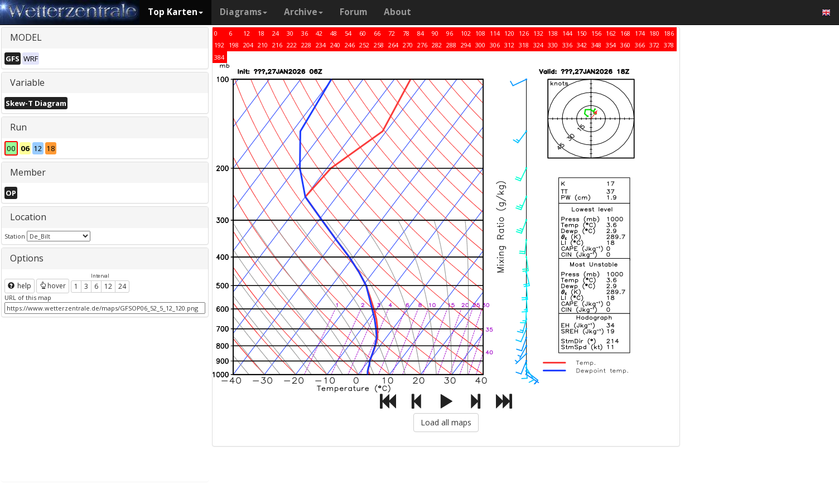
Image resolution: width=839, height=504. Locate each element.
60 (363, 33)
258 (379, 45)
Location (28, 217)
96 (450, 33)
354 (611, 45)
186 (669, 33)
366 (640, 45)
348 (596, 45)
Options (27, 258)
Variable (27, 83)
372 (654, 45)
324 (538, 45)
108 (480, 33)
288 (451, 45)
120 (509, 33)
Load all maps (446, 422)
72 (392, 33)
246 (350, 45)
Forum (353, 12)
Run (18, 127)
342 (582, 45)
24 (122, 286)
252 (364, 45)
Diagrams (243, 12)
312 (509, 45)
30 (290, 33)
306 (495, 45)
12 (108, 286)
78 (406, 33)
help (20, 286)
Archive (303, 12)
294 (466, 45)
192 (219, 45)
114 (495, 33)
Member (28, 172)
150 (582, 33)
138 (553, 33)
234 (321, 45)
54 (348, 33)
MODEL (26, 37)
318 (524, 45)
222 (292, 45)
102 (466, 33)
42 (319, 33)
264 (393, 45)
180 (654, 33)
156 (596, 33)
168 (625, 33)
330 (553, 45)
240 (335, 45)
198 (234, 45)
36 (305, 33)
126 (524, 33)
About (397, 12)
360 (625, 45)
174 (640, 33)
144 (567, 33)
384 (219, 57)
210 (263, 45)
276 (422, 45)
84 (421, 33)
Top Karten (175, 12)
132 (538, 33)
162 (611, 33)
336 (567, 45)
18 (261, 33)
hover (53, 286)
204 (248, 45)
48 (334, 33)
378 (669, 45)
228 (306, 45)
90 (435, 33)
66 (377, 33)
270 (408, 45)
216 (277, 45)
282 (437, 45)
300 (480, 45)
